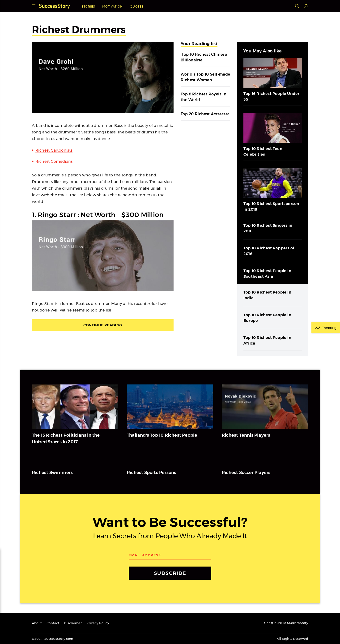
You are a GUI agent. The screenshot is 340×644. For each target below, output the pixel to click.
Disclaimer (73, 623)
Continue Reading (103, 325)
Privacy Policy (98, 623)
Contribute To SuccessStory (286, 623)
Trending (329, 328)
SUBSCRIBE (170, 573)
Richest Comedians (54, 162)
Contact (53, 623)
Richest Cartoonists (54, 150)
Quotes (137, 7)
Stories (88, 7)
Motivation (113, 7)
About (37, 623)
